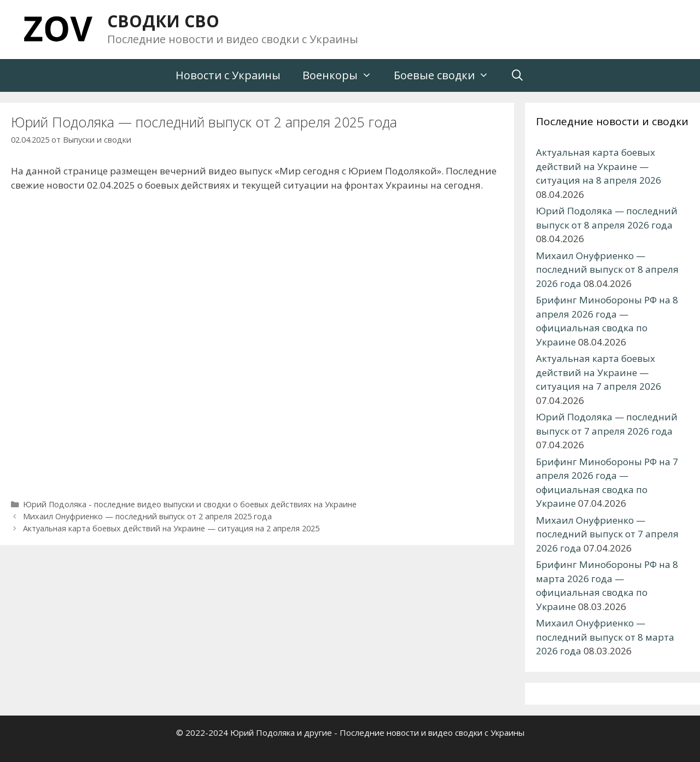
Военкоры (343, 75)
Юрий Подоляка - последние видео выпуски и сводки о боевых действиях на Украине (190, 504)
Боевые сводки (447, 75)
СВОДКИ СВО (163, 21)
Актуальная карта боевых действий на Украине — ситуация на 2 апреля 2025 (171, 528)
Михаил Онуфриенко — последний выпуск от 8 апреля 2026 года (607, 269)
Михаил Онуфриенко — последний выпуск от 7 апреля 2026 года (607, 534)
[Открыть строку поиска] (518, 75)
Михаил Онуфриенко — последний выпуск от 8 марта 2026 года (605, 637)
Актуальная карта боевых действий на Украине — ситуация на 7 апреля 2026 (599, 372)
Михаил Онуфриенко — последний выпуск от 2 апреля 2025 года (147, 516)
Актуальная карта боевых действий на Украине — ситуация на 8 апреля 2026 (599, 166)
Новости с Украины (228, 75)
